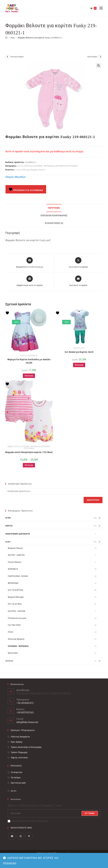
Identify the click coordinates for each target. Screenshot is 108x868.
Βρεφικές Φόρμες (15, 548)
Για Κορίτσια (16, 772)
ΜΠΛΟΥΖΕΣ (13, 653)
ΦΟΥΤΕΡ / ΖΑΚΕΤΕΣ (16, 555)
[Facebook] (12, 836)
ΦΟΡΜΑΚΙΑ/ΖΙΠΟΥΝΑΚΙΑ (67, 166)
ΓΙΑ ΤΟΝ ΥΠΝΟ (14, 625)
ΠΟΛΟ (10, 632)
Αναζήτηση (93, 500)
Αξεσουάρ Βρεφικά (16, 639)
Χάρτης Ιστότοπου (19, 758)
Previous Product (17, 57)
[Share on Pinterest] (30, 281)
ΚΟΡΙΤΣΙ (28, 166)
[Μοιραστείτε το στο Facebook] (30, 263)
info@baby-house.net (27, 722)
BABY (20, 166)
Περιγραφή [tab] (54, 208)
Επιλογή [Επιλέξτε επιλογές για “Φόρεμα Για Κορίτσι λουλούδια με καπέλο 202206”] (29, 376)
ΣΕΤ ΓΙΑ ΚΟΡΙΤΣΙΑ (16, 590)
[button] (99, 66)
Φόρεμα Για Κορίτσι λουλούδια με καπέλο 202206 (29, 361)
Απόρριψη (10, 863)
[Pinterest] (29, 836)
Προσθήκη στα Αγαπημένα (26, 189)
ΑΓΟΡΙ (8, 518)
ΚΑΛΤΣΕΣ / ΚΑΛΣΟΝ (16, 611)
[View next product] (100, 57)
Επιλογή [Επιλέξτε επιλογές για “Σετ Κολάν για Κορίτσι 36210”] (79, 365)
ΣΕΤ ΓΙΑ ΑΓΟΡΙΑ (15, 604)
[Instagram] (20, 836)
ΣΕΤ (83, 348)
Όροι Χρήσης (17, 742)
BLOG (14, 791)
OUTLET (9, 661)
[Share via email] (78, 281)
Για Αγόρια (16, 778)
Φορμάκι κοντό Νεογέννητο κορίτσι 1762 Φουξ (29, 452)
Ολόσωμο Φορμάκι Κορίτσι (34, 170)
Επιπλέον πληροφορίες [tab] (54, 215)
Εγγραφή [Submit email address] (90, 813)
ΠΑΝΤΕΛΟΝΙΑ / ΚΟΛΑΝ (18, 576)
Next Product (92, 57)
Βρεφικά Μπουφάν (16, 597)
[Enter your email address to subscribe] (54, 813)
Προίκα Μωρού (15, 562)
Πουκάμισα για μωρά (17, 618)
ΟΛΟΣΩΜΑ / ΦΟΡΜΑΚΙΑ (43, 166)
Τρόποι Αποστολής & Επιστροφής (26, 747)
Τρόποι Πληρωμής (19, 752)
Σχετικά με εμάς (18, 783)
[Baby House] (6, 38)
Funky (18, 170)
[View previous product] (8, 57)
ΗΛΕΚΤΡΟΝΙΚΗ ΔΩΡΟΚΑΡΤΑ (18, 534)
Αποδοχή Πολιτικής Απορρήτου (28, 821)
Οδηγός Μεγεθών (16, 177)
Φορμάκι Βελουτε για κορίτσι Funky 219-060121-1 (40, 38)
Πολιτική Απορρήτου (20, 737)
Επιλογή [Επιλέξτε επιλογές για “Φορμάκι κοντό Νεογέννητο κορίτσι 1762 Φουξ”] (29, 465)
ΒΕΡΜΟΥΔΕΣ (13, 583)
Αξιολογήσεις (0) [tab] (54, 223)
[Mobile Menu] (100, 8)
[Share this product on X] (78, 263)
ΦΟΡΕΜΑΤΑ (33, 356)
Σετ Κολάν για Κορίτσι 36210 (79, 352)
